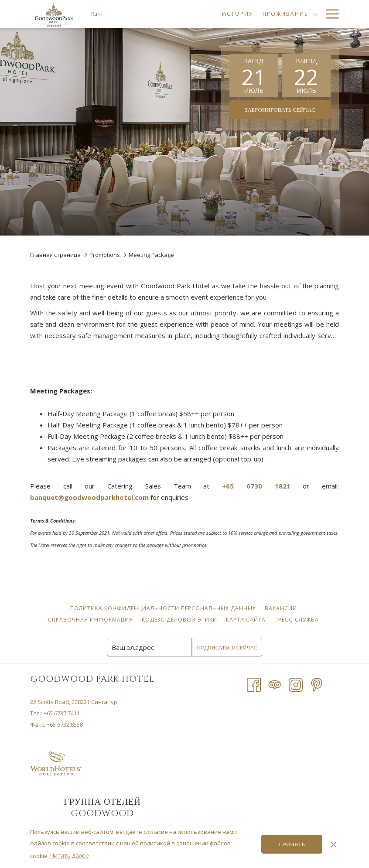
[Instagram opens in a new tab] (296, 684)
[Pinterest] (317, 684)
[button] (254, 75)
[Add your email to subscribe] (149, 647)
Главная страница (55, 255)
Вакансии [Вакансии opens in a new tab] (282, 608)
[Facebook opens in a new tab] (254, 684)
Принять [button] (292, 844)
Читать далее (70, 855)
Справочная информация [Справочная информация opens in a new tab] (92, 620)
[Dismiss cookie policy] (333, 844)
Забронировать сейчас (280, 110)
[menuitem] (155, 14)
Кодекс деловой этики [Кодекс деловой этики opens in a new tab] (181, 620)
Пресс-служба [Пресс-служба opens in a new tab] (298, 620)
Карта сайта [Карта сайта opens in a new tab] (247, 620)
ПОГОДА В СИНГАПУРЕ (265, 776)
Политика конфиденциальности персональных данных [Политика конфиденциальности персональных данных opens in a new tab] (164, 608)
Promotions (105, 255)
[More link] (329, 14)
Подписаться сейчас (227, 648)
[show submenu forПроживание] (233, 14)
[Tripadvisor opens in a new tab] (275, 684)
